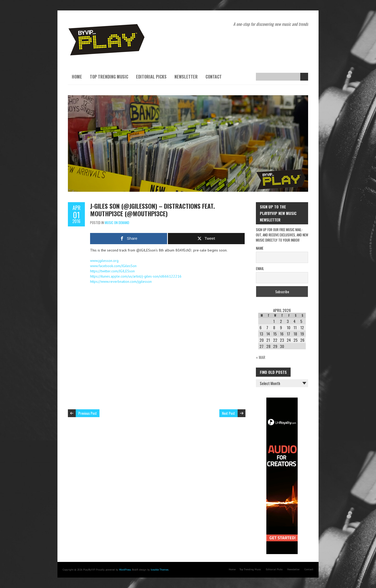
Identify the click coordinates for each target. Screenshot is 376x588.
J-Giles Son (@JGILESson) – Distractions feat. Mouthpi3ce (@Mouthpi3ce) (152, 210)
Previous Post (88, 413)
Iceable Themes (160, 570)
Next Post (228, 413)
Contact (214, 77)
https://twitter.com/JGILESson (112, 271)
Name (260, 248)
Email (260, 268)
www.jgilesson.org (104, 261)
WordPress (125, 570)
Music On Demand (117, 223)
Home (77, 77)
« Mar (261, 357)
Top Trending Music (109, 77)
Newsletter (186, 77)
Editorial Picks (151, 77)
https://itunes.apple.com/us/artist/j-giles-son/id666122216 (136, 276)
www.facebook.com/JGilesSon (113, 266)
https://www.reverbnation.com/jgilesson (121, 281)
